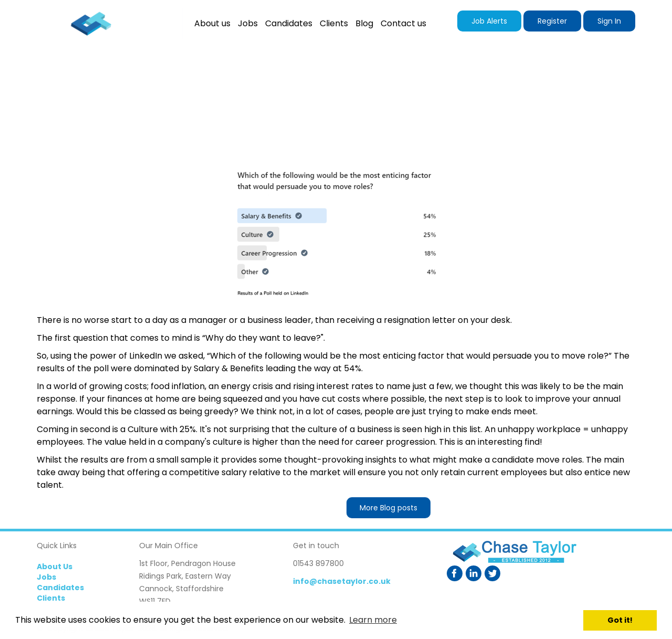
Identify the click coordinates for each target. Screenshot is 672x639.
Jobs (46, 577)
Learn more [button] (373, 620)
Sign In (609, 21)
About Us (55, 567)
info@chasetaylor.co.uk (342, 581)
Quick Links (57, 546)
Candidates (60, 588)
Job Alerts (489, 21)
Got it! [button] (620, 620)
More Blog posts (388, 508)
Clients (51, 598)
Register (552, 21)
